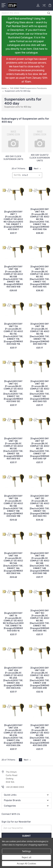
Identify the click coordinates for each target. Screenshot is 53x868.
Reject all (26, 857)
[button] (27, 36)
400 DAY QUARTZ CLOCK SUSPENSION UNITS (40, 158)
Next (38, 169)
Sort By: (18, 175)
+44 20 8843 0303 (15, 787)
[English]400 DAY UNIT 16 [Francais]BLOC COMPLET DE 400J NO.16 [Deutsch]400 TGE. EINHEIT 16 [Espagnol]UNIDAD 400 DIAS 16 (13, 622)
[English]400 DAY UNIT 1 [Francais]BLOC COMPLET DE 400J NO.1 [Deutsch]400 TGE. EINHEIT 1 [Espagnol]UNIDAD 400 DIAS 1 (13, 221)
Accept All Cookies (27, 864)
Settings (26, 851)
